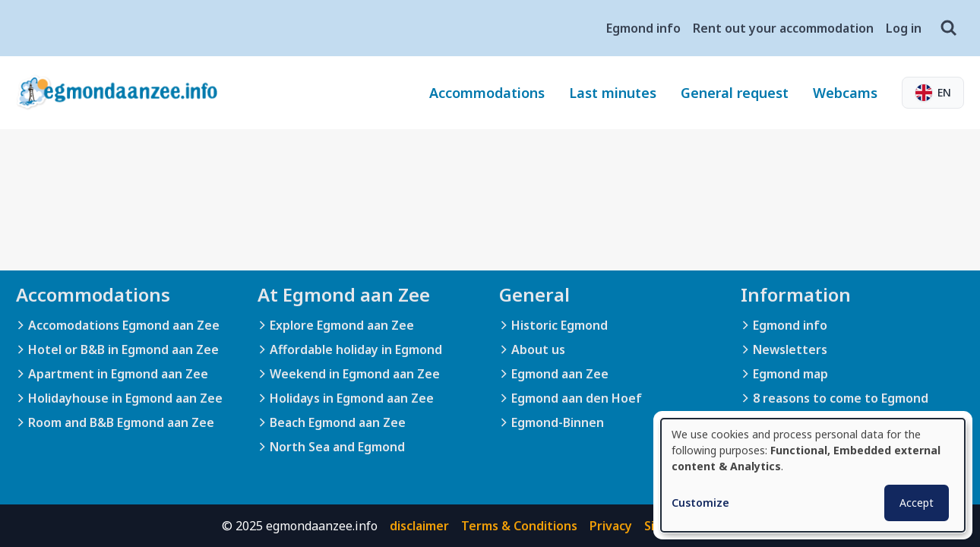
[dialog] (813, 475)
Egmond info (643, 28)
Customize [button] (700, 503)
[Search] (949, 28)
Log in (904, 28)
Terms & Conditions (519, 526)
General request (735, 93)
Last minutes (613, 93)
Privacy (611, 526)
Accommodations (487, 93)
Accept (917, 503)
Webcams (845, 93)
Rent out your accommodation (783, 28)
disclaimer (419, 526)
